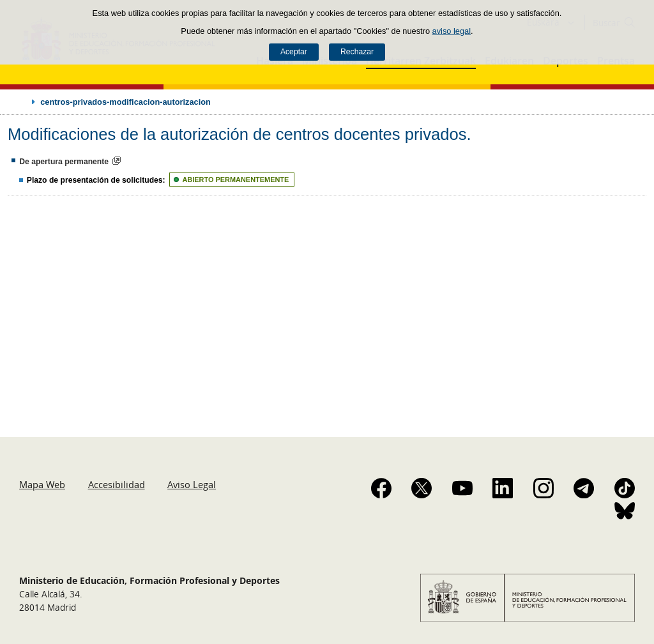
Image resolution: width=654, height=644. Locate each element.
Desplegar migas (20, 102)
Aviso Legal (192, 484)
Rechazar (357, 52)
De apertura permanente (64, 162)
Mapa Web (42, 484)
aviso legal (452, 31)
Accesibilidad (117, 484)
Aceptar (294, 52)
